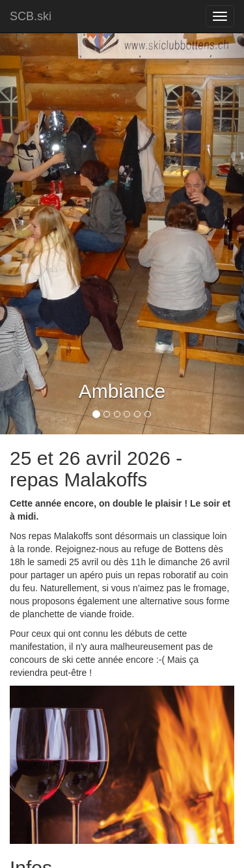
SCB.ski (31, 16)
